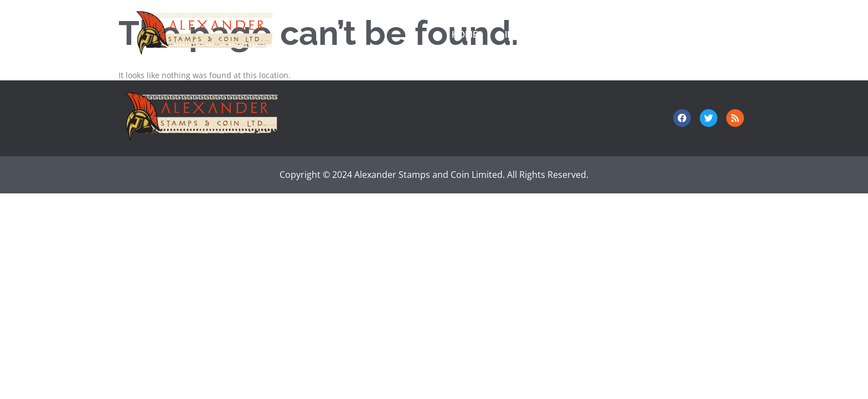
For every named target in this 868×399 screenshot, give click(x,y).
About (725, 35)
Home (465, 35)
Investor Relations (552, 35)
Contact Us (655, 35)
